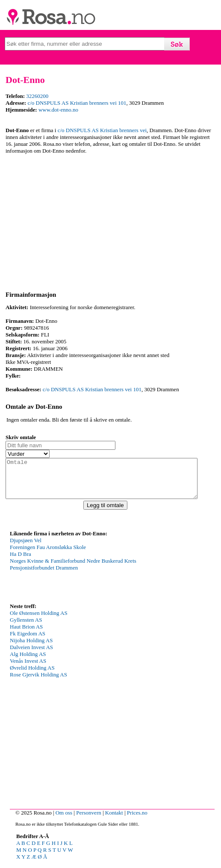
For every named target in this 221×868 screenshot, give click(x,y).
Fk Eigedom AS (28, 641)
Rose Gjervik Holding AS (38, 682)
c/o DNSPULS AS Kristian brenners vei (102, 130)
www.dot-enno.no (58, 110)
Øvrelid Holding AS (32, 675)
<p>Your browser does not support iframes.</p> (74, 577)
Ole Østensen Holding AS (39, 621)
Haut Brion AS (26, 634)
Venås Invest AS (28, 669)
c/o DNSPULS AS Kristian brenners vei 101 (77, 103)
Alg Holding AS (28, 662)
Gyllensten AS (26, 627)
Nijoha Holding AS (31, 648)
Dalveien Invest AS (31, 655)
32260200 (37, 96)
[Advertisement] (110, 221)
